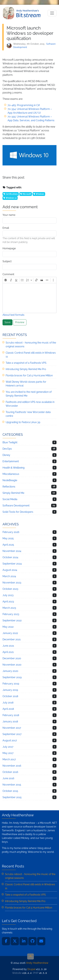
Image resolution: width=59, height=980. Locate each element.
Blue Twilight (10, 442)
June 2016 (8, 778)
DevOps (7, 449)
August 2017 (10, 740)
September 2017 (12, 734)
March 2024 (9, 576)
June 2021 (8, 646)
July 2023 (8, 595)
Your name (9, 215)
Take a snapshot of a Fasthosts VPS (26, 363)
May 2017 (8, 753)
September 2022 (12, 620)
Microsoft (27, 194)
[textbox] (29, 298)
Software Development (16, 506)
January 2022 (10, 633)
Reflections (9, 487)
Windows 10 (11, 198)
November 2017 (12, 728)
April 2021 (8, 652)
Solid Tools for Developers (18, 512)
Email (6, 228)
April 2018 (8, 709)
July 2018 (8, 703)
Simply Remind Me (13, 493)
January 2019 (10, 690)
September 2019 (12, 677)
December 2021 (12, 639)
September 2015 (12, 797)
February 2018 (11, 715)
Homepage (9, 248)
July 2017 (8, 747)
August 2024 (10, 570)
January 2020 (10, 671)
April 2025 (8, 545)
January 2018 (10, 722)
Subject (7, 261)
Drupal (31, 969)
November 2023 (12, 583)
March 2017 (9, 759)
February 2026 (11, 532)
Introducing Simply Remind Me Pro (26, 369)
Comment (8, 274)
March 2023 (9, 608)
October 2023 (10, 589)
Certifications (12, 194)
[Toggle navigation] (52, 13)
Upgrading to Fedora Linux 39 (23, 422)
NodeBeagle (10, 480)
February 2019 (11, 684)
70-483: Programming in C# (24, 105)
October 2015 (10, 791)
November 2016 (12, 766)
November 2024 (12, 551)
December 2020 (12, 658)
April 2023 (8, 602)
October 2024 (10, 557)
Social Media (10, 499)
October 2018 (10, 696)
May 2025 (8, 538)
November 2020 (12, 665)
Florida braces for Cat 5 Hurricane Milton (29, 375)
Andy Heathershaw (22, 13)
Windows (40, 194)
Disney (6, 455)
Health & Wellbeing (14, 468)
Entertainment (11, 461)
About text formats (13, 315)
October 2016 (10, 772)
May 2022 (8, 627)
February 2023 (11, 614)
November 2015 (12, 785)
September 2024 (12, 564)
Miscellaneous (11, 474)
